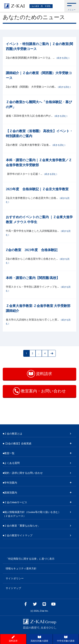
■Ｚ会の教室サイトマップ (18, 535)
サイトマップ (13, 588)
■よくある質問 (11, 463)
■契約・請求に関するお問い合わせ (23, 473)
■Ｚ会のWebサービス (15, 502)
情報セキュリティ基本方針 (21, 568)
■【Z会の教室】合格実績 (17, 443)
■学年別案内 (10, 483)
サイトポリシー (15, 578)
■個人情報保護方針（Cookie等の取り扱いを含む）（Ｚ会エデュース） (32, 514)
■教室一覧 (9, 453)
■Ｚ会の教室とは (12, 434)
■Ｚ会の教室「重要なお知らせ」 (21, 526)
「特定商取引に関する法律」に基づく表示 (30, 559)
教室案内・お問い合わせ (39, 391)
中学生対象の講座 (66, 639)
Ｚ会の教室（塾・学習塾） (41, 6)
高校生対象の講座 (39, 639)
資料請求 (39, 374)
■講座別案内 (10, 493)
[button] (72, 6)
